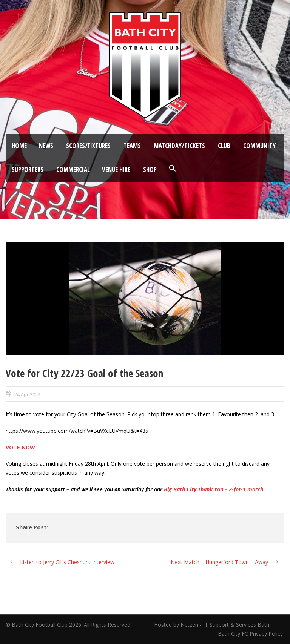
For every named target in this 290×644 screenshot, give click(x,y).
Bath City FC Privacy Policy (251, 634)
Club (224, 146)
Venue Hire (116, 169)
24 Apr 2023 (27, 394)
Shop (150, 169)
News (46, 146)
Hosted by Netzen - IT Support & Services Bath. (212, 625)
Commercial (73, 169)
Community (259, 146)
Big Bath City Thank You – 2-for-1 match (214, 489)
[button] (173, 169)
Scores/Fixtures (88, 146)
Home (19, 146)
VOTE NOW (20, 447)
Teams (132, 146)
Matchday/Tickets (179, 146)
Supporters (28, 169)
